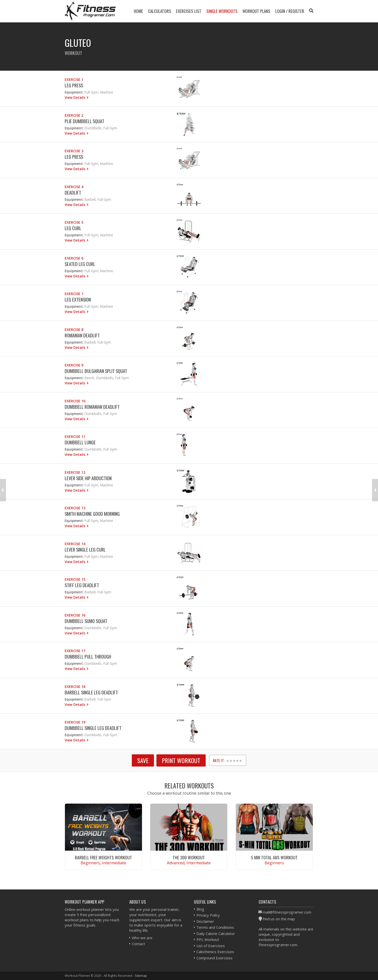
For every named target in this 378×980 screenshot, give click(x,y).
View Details (75, 97)
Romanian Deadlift (82, 335)
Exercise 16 (75, 615)
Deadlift (73, 192)
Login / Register (290, 11)
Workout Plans (256, 11)
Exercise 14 (75, 544)
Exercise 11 (75, 437)
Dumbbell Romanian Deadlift (92, 407)
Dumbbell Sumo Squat (86, 621)
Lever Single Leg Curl (85, 549)
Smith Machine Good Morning (92, 514)
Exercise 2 (74, 115)
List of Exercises (211, 946)
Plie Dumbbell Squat (84, 121)
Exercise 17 (75, 651)
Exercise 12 (75, 472)
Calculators (160, 11)
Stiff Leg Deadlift (82, 585)
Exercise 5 (74, 222)
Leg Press (74, 85)
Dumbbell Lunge (80, 442)
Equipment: (74, 92)
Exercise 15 (75, 579)
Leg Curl (73, 228)
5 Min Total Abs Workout (274, 857)
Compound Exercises (214, 958)
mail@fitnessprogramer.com (287, 912)
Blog (200, 909)
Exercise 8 (74, 330)
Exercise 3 (74, 151)
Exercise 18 (75, 687)
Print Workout (181, 760)
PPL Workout (208, 939)
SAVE (143, 760)
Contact (138, 944)
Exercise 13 (75, 508)
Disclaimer (205, 921)
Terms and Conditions (215, 927)
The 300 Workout (189, 857)
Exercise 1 (74, 79)
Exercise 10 (75, 401)
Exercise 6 (74, 258)
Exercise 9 (74, 365)
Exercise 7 (74, 294)
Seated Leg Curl (80, 264)
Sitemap (141, 976)
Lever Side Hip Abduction (88, 478)
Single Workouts (222, 11)
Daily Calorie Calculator (216, 933)
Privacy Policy (208, 915)
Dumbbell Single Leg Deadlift (93, 728)
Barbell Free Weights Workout (103, 857)
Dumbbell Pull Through (88, 656)
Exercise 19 (75, 722)
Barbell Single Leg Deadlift (91, 692)
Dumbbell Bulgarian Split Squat (96, 371)
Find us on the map (279, 919)
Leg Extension (78, 299)
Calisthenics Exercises (215, 952)
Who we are (142, 938)
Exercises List (189, 11)
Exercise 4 (74, 187)
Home (138, 11)
